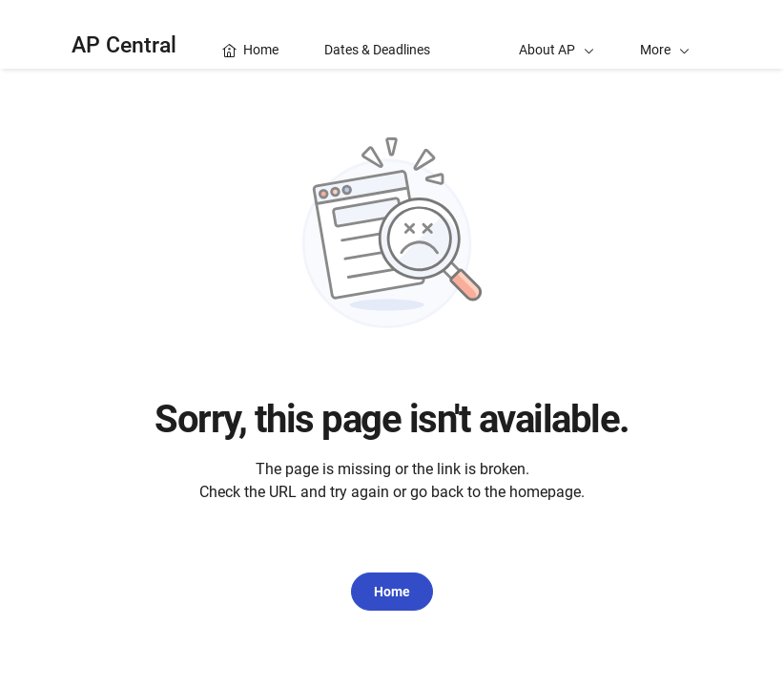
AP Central (124, 45)
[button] (665, 34)
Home (392, 592)
